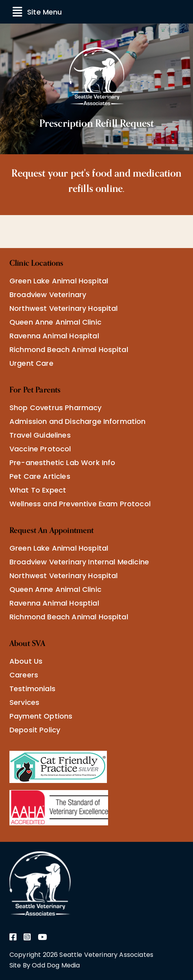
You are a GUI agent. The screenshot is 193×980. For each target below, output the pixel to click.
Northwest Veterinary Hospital (64, 308)
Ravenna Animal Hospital (54, 336)
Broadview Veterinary (48, 295)
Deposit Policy (35, 730)
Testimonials (32, 689)
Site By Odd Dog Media (45, 965)
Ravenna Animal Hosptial (54, 603)
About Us (26, 661)
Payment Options (41, 716)
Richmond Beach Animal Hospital (69, 349)
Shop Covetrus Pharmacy (56, 408)
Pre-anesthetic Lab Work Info (62, 463)
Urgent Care (31, 363)
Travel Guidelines (40, 435)
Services (24, 702)
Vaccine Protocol (40, 449)
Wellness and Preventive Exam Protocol (80, 504)
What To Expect (38, 490)
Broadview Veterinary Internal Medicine (79, 562)
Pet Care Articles (40, 476)
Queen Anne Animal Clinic (55, 322)
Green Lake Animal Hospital (59, 281)
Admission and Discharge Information (78, 421)
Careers (24, 675)
